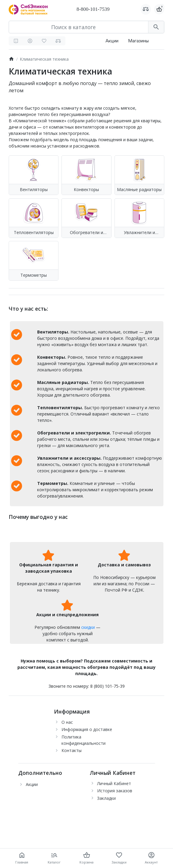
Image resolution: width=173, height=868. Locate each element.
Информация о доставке (87, 729)
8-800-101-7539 (93, 9)
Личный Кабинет (114, 783)
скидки (88, 627)
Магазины (138, 41)
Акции (112, 41)
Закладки (106, 798)
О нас (67, 722)
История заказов (115, 791)
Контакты (72, 750)
